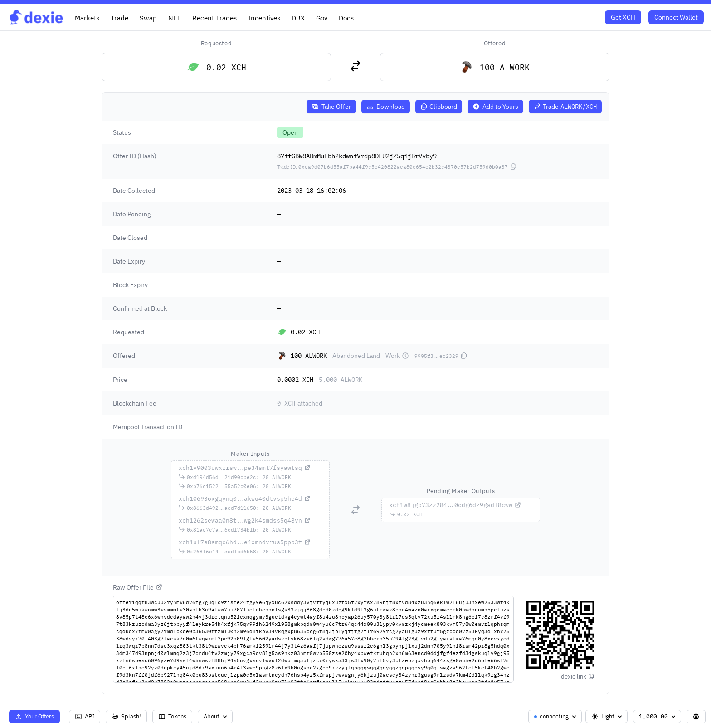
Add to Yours (495, 107)
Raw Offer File (138, 587)
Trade (119, 18)
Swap (148, 18)
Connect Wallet (676, 17)
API (85, 716)
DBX (298, 18)
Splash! (126, 716)
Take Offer (331, 107)
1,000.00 (658, 716)
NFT (175, 18)
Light (607, 716)
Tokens (172, 716)
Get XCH (623, 17)
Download (386, 107)
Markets (87, 18)
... (245, 468)
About (216, 716)
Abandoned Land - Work (371, 356)
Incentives (264, 18)
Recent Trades (214, 18)
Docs (346, 18)
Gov (322, 18)
